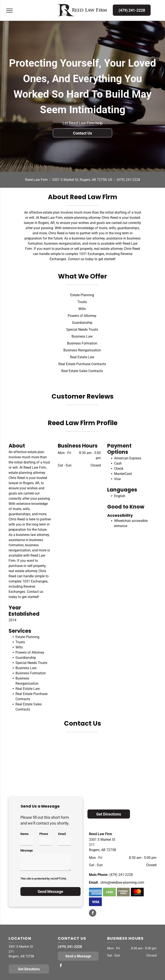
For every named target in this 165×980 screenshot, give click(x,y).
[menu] (9, 11)
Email (62, 834)
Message (27, 850)
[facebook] (93, 913)
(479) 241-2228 (128, 180)
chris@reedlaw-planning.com (122, 882)
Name (24, 834)
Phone (44, 834)
